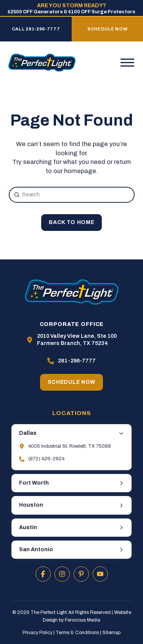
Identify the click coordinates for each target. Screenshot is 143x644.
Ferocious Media (83, 620)
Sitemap (111, 633)
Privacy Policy (37, 633)
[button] (127, 63)
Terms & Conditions (77, 633)
